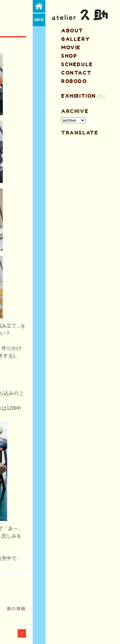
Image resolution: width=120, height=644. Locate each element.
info (39, 20)
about (72, 31)
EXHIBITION (79, 96)
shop (69, 56)
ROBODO (74, 81)
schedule (77, 64)
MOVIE (71, 47)
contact (76, 73)
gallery (75, 39)
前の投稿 (17, 609)
